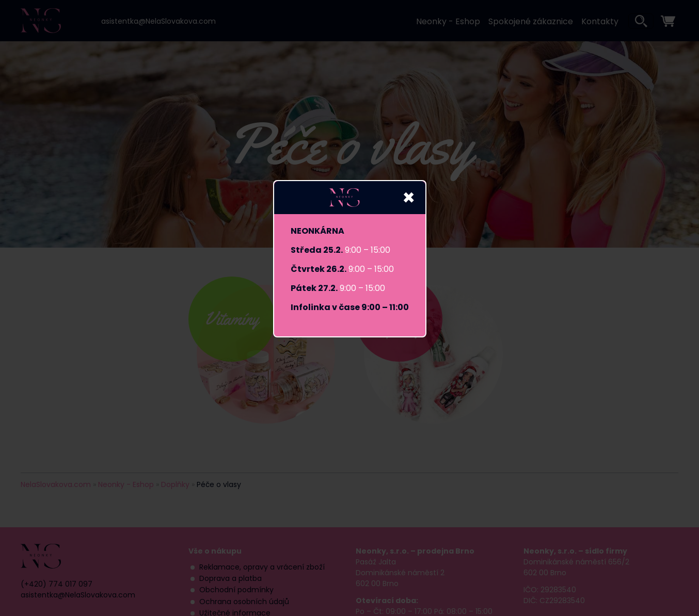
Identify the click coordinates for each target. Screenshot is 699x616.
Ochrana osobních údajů (244, 602)
